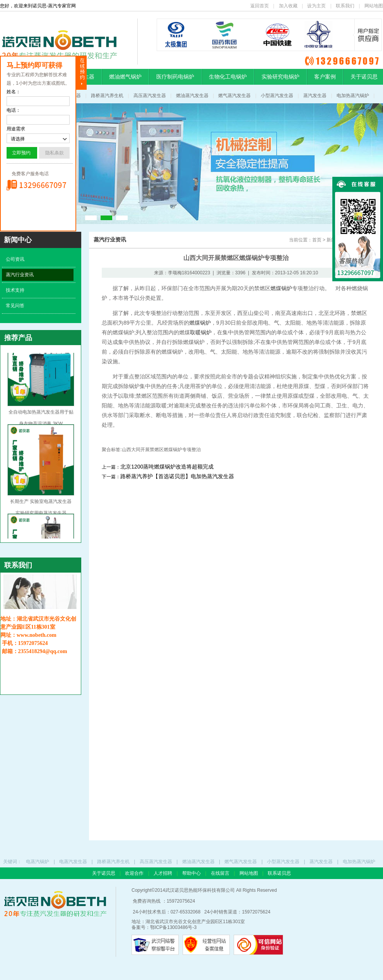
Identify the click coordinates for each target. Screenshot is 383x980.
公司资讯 (15, 259)
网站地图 (374, 6)
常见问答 (15, 306)
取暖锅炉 (201, 332)
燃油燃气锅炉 (125, 77)
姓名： (14, 92)
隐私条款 (55, 153)
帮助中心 (192, 873)
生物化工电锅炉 (228, 77)
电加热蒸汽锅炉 (353, 96)
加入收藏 (288, 6)
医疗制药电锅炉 (175, 77)
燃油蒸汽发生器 (192, 96)
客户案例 (325, 77)
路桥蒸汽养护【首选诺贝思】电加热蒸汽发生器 (177, 476)
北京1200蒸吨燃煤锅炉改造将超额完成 (167, 467)
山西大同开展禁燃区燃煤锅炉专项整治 (161, 450)
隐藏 (81, 73)
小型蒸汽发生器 (277, 96)
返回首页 (260, 6)
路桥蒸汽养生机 (107, 96)
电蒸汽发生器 (73, 862)
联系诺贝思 (279, 873)
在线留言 (221, 873)
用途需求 (16, 129)
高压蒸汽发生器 (150, 96)
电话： (14, 110)
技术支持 (15, 290)
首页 (317, 240)
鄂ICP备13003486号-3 (173, 927)
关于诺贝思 (104, 873)
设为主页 (316, 6)
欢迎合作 (135, 873)
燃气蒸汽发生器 (234, 96)
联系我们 (345, 6)
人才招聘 (163, 873)
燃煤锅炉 (281, 288)
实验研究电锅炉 (280, 77)
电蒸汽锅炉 (38, 862)
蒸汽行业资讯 (20, 275)
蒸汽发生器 (315, 96)
